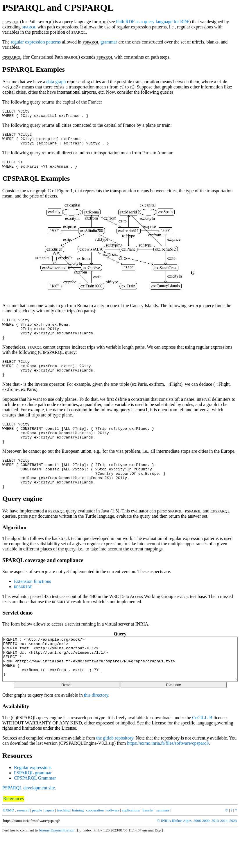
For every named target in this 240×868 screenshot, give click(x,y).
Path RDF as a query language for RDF (153, 22)
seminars (163, 843)
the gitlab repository (115, 771)
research (23, 843)
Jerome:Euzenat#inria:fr (57, 863)
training (78, 843)
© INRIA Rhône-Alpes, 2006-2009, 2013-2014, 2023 (197, 854)
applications (131, 843)
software (113, 843)
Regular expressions (33, 801)
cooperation (95, 843)
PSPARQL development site (29, 821)
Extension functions (33, 606)
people (37, 843)
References (14, 832)
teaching (63, 843)
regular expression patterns (36, 42)
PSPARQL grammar (33, 806)
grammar (109, 42)
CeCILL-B (202, 751)
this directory (96, 728)
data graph (56, 82)
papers (49, 843)
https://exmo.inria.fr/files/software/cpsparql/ (168, 776)
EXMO (9, 843)
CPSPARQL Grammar (35, 811)
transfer (148, 843)
